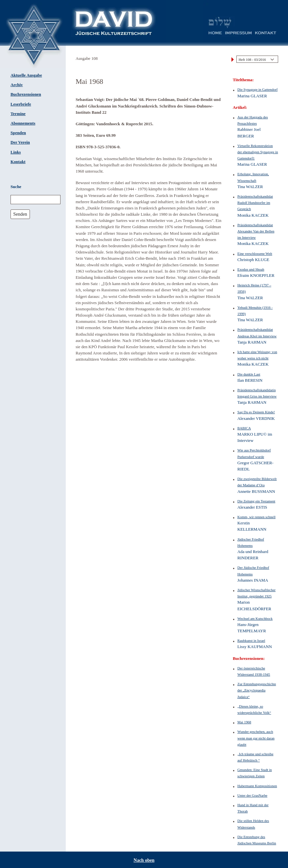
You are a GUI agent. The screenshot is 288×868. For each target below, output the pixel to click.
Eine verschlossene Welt (255, 253)
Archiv (17, 85)
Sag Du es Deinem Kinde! (256, 412)
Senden (20, 214)
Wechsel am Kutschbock (255, 618)
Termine (18, 114)
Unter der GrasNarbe (252, 795)
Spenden (18, 133)
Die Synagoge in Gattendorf (257, 89)
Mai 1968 (244, 722)
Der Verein (20, 142)
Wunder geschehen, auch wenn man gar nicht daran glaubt (256, 738)
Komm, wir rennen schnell (256, 517)
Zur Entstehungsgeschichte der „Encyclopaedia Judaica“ (257, 690)
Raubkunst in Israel (251, 640)
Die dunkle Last (249, 374)
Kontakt (18, 162)
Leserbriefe (21, 104)
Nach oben (144, 860)
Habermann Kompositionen (257, 786)
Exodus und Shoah (251, 269)
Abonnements (23, 123)
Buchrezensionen (26, 94)
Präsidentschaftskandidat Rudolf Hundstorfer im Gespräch (255, 203)
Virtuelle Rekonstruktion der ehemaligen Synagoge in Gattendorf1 (258, 152)
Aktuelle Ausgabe (26, 75)
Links (16, 152)
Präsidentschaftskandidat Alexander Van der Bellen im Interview (256, 231)
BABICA (244, 428)
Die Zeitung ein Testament (256, 501)
